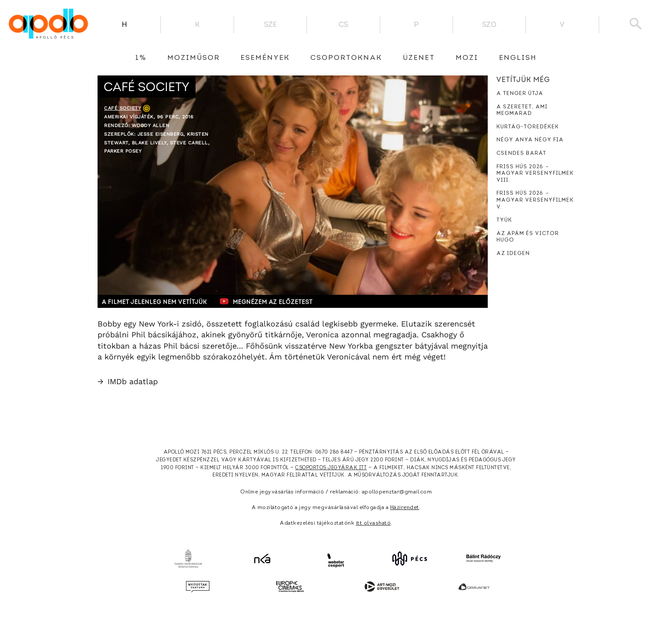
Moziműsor (194, 58)
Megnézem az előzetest (266, 301)
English (518, 58)
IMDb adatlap (128, 381)
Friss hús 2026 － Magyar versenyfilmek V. (535, 200)
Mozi (467, 58)
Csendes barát (521, 153)
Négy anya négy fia (530, 140)
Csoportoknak (346, 58)
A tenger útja (520, 94)
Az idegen (513, 254)
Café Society (122, 108)
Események (265, 58)
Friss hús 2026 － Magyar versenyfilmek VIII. (535, 174)
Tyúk (504, 220)
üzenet (419, 58)
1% (141, 58)
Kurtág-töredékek (528, 127)
